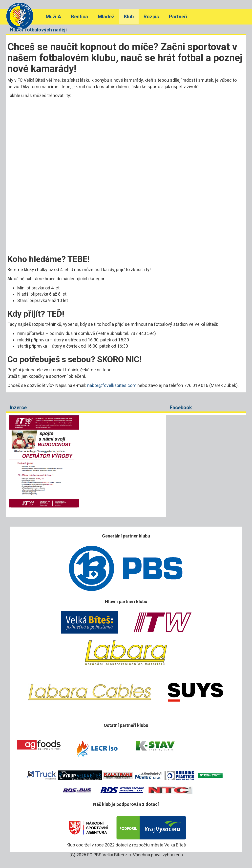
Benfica (79, 17)
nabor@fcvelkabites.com (112, 385)
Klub (129, 17)
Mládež (106, 17)
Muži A (53, 17)
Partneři (178, 17)
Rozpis (151, 17)
